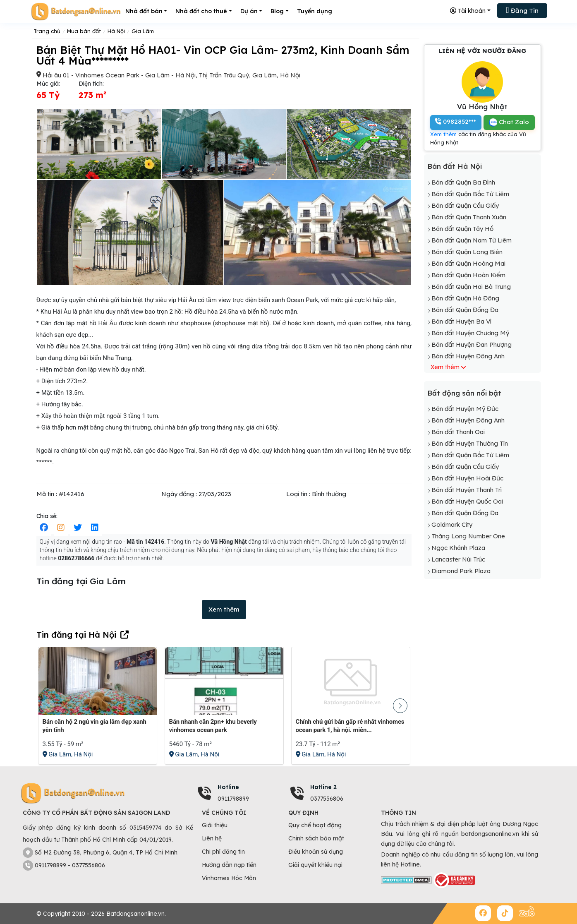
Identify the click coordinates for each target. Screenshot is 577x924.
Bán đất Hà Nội (455, 166)
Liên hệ (212, 838)
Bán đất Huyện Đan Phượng (472, 344)
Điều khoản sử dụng (316, 852)
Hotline (228, 787)
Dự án (249, 11)
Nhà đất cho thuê (201, 11)
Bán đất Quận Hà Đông (465, 298)
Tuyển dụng (315, 11)
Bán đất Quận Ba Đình (463, 182)
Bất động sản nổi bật (464, 393)
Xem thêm (224, 609)
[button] (400, 706)
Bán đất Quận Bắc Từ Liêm (470, 194)
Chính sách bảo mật (316, 838)
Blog (277, 11)
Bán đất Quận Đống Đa (465, 310)
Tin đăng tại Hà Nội (76, 635)
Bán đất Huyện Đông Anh (468, 356)
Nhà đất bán (144, 11)
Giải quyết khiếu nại (315, 865)
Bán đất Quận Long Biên (467, 252)
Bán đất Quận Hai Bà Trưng (471, 287)
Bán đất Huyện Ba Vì (461, 321)
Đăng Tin (522, 10)
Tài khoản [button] (468, 11)
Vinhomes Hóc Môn (229, 878)
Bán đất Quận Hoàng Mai (468, 263)
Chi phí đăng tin (223, 852)
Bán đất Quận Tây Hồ (462, 229)
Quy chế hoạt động (315, 825)
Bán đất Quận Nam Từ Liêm (472, 240)
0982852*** (456, 121)
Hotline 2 (323, 787)
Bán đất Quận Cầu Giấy (465, 205)
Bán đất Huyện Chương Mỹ (470, 333)
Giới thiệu (215, 825)
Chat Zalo (509, 122)
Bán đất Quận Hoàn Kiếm (468, 275)
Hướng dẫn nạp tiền (229, 865)
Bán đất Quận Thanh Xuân (469, 217)
